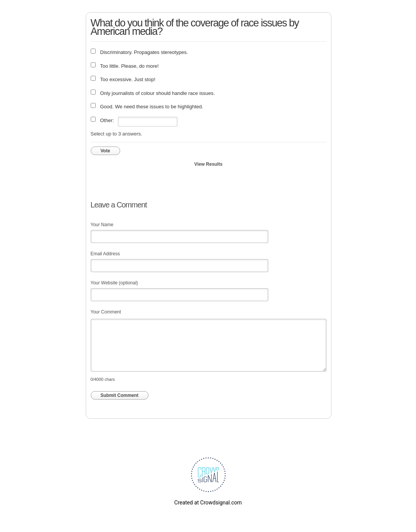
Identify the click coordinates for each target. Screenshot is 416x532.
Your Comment (106, 312)
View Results (209, 164)
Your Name (102, 225)
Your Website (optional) (114, 283)
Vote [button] (105, 151)
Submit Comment (120, 395)
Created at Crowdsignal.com (208, 503)
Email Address (105, 254)
